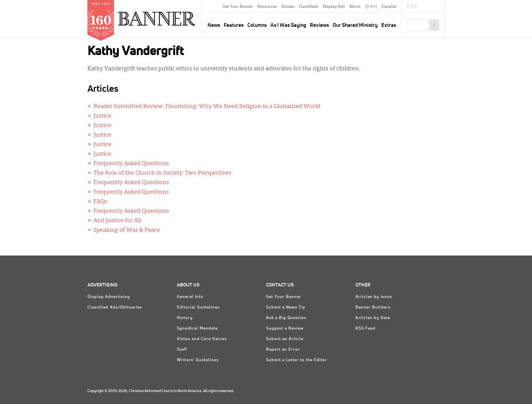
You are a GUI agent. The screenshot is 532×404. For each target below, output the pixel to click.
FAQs (100, 202)
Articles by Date (373, 318)
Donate (288, 7)
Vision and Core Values (202, 339)
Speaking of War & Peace (127, 230)
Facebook (408, 7)
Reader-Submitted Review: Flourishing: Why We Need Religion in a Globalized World (207, 107)
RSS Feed (365, 329)
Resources (267, 7)
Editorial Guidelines (198, 308)
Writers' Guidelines (198, 360)
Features (234, 25)
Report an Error (283, 350)
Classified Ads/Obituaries (115, 308)
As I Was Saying (288, 25)
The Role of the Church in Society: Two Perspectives (162, 173)
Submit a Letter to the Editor (297, 360)
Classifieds (309, 7)
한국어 (371, 7)
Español (389, 7)
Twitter (412, 7)
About (355, 7)
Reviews (319, 25)
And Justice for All (117, 221)
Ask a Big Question (286, 318)
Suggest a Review (285, 329)
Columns (257, 25)
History (185, 318)
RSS (415, 7)
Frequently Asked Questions (131, 164)
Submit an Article (285, 339)
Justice (102, 116)
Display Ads (334, 7)
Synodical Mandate (197, 329)
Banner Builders (373, 308)
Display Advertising (109, 297)
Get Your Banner (238, 7)
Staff (182, 350)
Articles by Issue (374, 297)
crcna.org (436, 6)
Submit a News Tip (286, 308)
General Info (190, 297)
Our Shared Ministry (355, 25)
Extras (389, 25)
